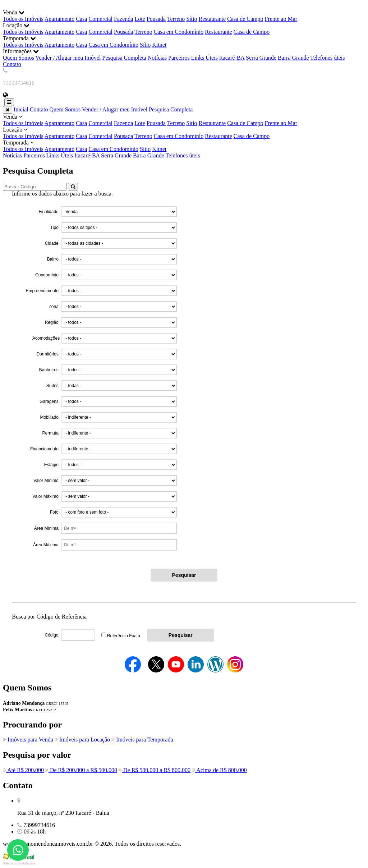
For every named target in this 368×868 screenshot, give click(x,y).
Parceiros (179, 58)
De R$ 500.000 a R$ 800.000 (155, 770)
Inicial (21, 109)
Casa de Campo (245, 19)
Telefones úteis (327, 58)
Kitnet (159, 45)
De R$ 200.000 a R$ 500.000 (81, 770)
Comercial (100, 19)
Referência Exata (124, 636)
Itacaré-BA (232, 58)
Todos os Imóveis (23, 19)
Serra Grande (261, 58)
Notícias (157, 58)
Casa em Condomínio (179, 32)
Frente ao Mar (281, 19)
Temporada (184, 146)
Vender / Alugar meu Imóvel (68, 58)
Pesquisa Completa (124, 58)
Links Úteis (204, 58)
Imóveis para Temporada (142, 740)
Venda (184, 120)
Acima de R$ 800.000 (219, 770)
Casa (81, 19)
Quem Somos (19, 58)
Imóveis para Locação (82, 740)
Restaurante (212, 19)
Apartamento (60, 19)
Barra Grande (293, 58)
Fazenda (123, 19)
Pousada (156, 19)
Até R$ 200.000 (23, 770)
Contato (12, 64)
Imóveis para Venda (28, 740)
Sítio (192, 19)
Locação (184, 133)
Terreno (176, 19)
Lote (140, 19)
